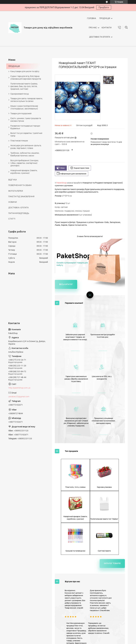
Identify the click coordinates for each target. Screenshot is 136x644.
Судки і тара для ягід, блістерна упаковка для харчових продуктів (26, 77)
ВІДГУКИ (12, 180)
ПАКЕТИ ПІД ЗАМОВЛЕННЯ (21, 196)
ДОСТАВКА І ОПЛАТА (18, 207)
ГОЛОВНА (91, 18)
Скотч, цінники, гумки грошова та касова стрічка (26, 120)
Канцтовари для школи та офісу (25, 71)
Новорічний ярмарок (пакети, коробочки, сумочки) (24, 172)
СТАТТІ (12, 219)
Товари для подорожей (21, 113)
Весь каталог (65, 284)
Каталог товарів (113, 474)
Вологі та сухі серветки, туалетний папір (26, 134)
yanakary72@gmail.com (19, 396)
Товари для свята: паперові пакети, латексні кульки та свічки (27, 100)
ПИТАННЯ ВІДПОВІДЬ (19, 213)
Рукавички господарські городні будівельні (25, 127)
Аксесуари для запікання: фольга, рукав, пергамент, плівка (26, 147)
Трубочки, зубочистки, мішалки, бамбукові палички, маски (25, 154)
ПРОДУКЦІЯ (105, 18)
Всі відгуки (104, 576)
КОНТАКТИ (107, 28)
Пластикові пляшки (19, 141)
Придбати (104, 7)
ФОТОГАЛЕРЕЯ (16, 191)
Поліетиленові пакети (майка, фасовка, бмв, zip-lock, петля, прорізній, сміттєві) (24, 86)
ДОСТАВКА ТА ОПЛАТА (100, 37)
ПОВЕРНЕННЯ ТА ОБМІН (20, 185)
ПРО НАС (93, 28)
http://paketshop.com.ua (19, 388)
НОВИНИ (13, 202)
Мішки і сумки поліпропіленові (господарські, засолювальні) (24, 107)
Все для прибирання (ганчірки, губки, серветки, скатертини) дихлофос (25, 163)
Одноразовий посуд (20, 94)
